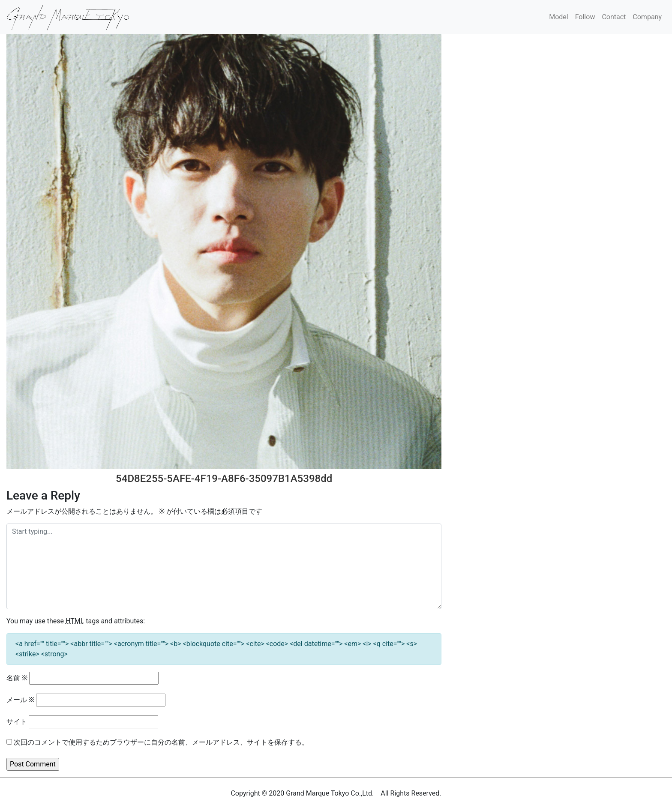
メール (20, 700)
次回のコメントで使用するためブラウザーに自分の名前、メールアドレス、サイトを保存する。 (161, 742)
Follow (585, 17)
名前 (17, 678)
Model (559, 17)
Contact (614, 17)
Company (647, 17)
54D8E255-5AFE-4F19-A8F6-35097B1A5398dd (224, 479)
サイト (17, 722)
